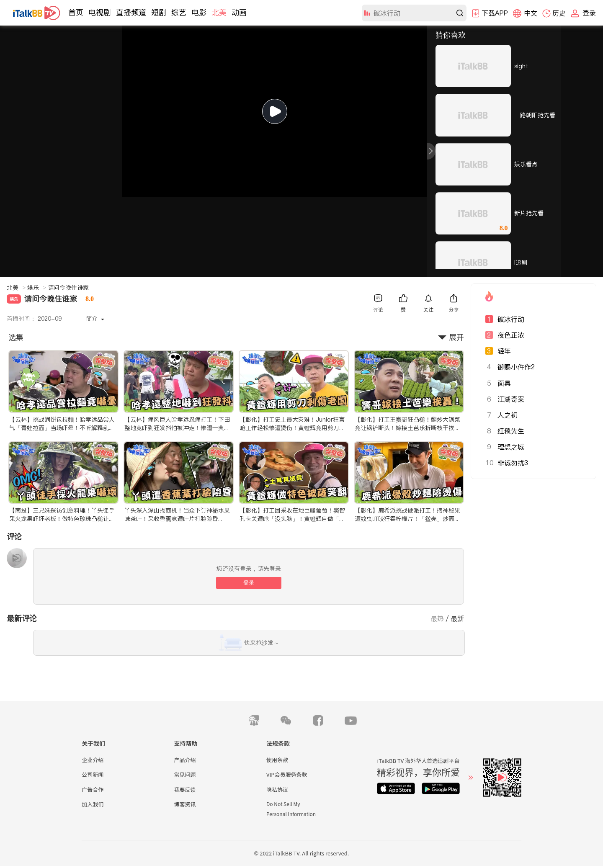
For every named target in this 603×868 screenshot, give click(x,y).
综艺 (179, 12)
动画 (239, 12)
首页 (76, 12)
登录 (249, 583)
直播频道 (131, 12)
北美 (219, 12)
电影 (199, 12)
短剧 (159, 12)
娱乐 (37, 288)
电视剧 (100, 12)
